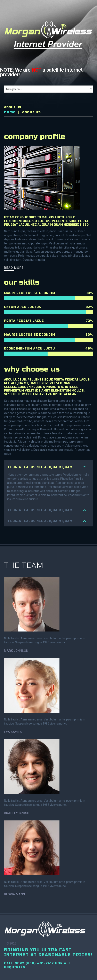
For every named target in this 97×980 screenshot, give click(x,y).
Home (10, 112)
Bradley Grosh (17, 813)
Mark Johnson (16, 651)
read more (14, 268)
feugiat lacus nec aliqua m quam (40, 467)
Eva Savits (13, 732)
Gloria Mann (15, 894)
